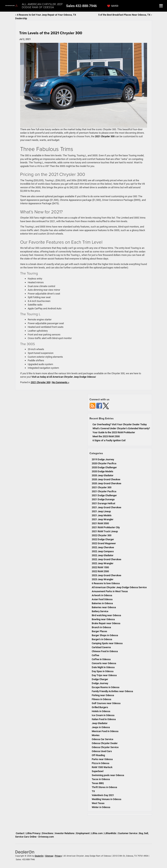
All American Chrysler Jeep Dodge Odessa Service (119, 587)
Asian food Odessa (102, 599)
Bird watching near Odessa (106, 615)
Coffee (95, 655)
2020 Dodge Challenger (104, 467)
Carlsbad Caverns (101, 647)
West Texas (98, 803)
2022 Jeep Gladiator (103, 555)
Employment (83, 833)
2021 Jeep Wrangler (103, 519)
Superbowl (98, 771)
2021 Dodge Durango (103, 499)
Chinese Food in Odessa (105, 651)
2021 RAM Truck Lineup (105, 531)
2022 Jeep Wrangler (103, 563)
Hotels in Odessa (101, 711)
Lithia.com (97, 833)
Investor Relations (65, 833)
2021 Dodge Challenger (104, 495)
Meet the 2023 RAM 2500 (106, 436)
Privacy (58, 856)
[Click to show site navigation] (161, 6)
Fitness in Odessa (101, 699)
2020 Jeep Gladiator (103, 475)
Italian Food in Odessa (104, 719)
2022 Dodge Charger (103, 539)
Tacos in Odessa (101, 779)
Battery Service (100, 611)
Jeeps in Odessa (101, 727)
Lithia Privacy (33, 833)
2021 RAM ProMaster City (106, 527)
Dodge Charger (100, 679)
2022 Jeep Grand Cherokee (106, 559)
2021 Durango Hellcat (103, 503)
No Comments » (61, 382)
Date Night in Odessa (103, 667)
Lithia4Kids (110, 833)
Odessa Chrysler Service (105, 747)
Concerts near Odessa (104, 663)
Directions (48, 833)
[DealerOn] (25, 852)
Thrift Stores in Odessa (104, 787)
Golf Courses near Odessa (106, 703)
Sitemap (49, 856)
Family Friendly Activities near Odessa (112, 691)
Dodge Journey (100, 683)
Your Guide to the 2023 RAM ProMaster (114, 432)
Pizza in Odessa (101, 763)
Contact (20, 833)
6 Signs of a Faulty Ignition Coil (109, 440)
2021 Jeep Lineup (101, 511)
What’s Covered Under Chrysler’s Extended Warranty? (121, 428)
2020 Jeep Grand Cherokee (106, 483)
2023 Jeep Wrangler (103, 579)
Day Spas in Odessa (103, 671)
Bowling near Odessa (103, 619)
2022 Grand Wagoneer (104, 543)
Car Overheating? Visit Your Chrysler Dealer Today (120, 424)
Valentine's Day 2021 (103, 795)
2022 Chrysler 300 (102, 535)
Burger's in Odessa (102, 639)
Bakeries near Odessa (104, 607)
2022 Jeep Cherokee (103, 547)
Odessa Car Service (102, 739)
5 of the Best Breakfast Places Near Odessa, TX (124, 15)
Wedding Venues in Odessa (106, 799)
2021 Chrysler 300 (105, 136)
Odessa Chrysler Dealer (105, 743)
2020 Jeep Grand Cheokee (106, 479)
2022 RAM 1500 (100, 567)
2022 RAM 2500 (100, 571)
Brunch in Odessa (101, 627)
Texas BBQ (98, 783)
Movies (96, 735)
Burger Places (99, 631)
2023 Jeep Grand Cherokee (106, 575)
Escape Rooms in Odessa (106, 687)
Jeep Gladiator (100, 723)
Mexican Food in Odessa (105, 731)
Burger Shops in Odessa (105, 635)
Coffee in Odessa (101, 659)
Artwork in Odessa (102, 595)
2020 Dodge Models (102, 471)
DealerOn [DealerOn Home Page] (39, 856)
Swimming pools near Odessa (108, 775)
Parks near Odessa (102, 759)
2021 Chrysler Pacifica (104, 491)
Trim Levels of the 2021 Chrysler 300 (51, 33)
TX (93, 791)
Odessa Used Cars (102, 751)
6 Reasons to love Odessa (106, 583)
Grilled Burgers (100, 707)
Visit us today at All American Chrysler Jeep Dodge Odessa (63, 377)
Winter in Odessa (101, 807)
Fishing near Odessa (103, 695)
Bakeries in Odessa (102, 603)
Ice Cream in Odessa (103, 715)
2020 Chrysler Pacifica (104, 463)
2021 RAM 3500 (100, 523)
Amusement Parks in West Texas (110, 591)
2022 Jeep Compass (103, 551)
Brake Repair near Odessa (106, 623)
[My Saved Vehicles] (112, 6)
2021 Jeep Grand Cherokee (106, 507)
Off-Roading (98, 755)
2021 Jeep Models (102, 515)
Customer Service (128, 833)
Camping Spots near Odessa (107, 643)
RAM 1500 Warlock (102, 767)
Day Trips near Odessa (104, 675)
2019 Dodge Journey (103, 459)
